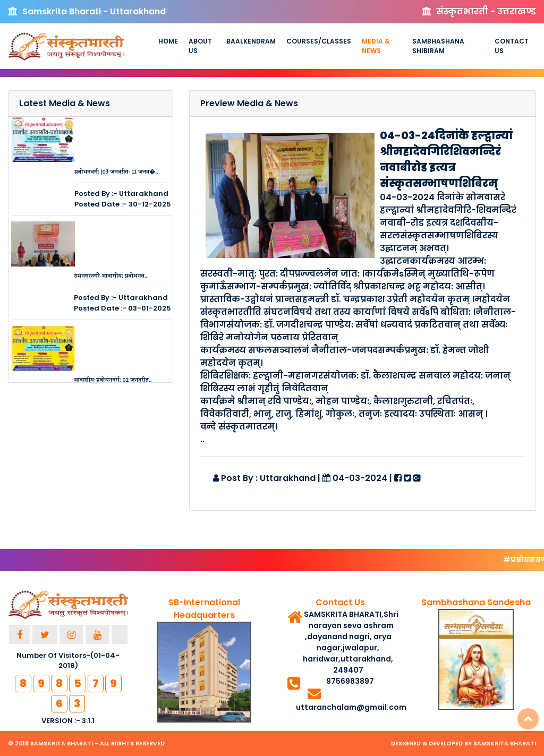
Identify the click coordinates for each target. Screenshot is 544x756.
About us (200, 46)
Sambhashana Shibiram (438, 46)
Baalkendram (251, 41)
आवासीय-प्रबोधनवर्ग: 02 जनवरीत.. (112, 381)
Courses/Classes (319, 41)
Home (168, 41)
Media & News (376, 46)
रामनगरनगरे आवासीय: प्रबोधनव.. (110, 277)
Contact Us (512, 46)
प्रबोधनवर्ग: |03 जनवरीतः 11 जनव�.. (116, 173)
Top (528, 719)
